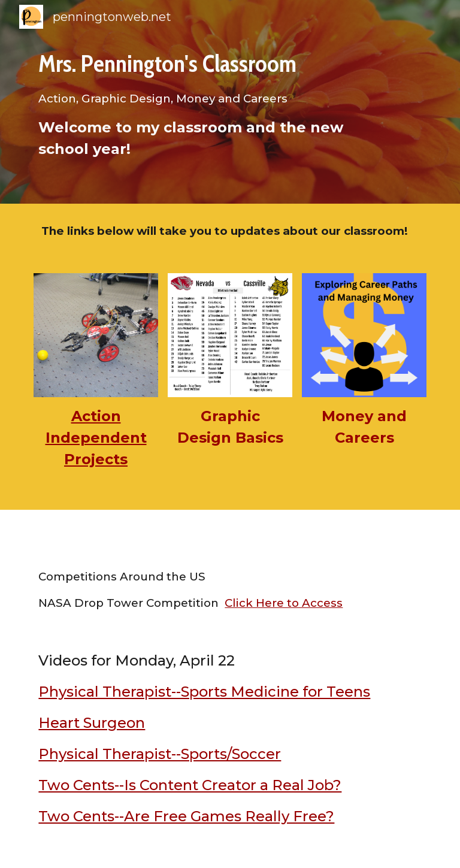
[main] (213, 102)
